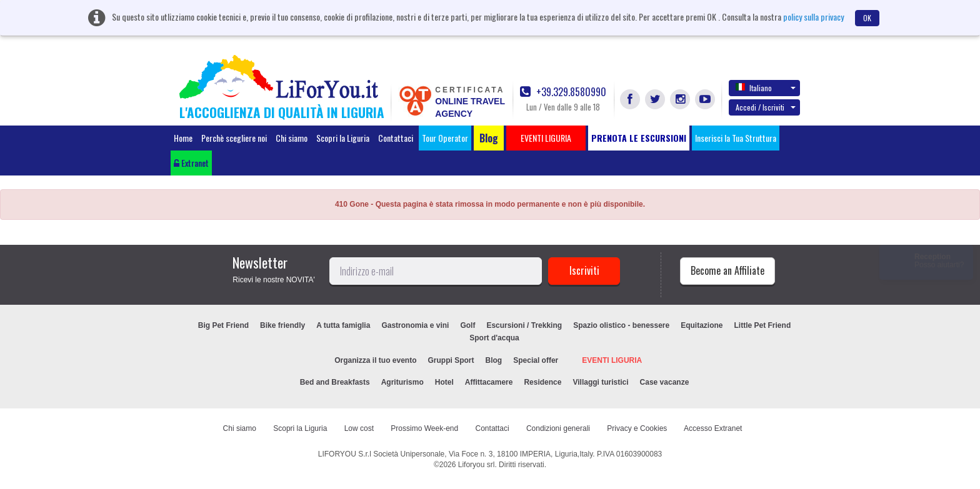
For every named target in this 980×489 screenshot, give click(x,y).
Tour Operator (445, 138)
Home (183, 138)
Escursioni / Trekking (524, 325)
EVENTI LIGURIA (612, 360)
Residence (542, 382)
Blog (494, 360)
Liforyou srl (477, 465)
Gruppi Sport (451, 360)
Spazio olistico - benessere (621, 325)
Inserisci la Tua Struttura (736, 138)
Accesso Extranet (713, 428)
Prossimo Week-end (424, 428)
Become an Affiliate (727, 270)
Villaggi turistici (600, 382)
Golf (467, 325)
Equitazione (702, 325)
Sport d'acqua (494, 338)
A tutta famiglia (343, 325)
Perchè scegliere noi (234, 138)
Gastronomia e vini (415, 325)
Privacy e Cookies (637, 428)
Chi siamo (292, 138)
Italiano (766, 87)
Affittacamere (489, 382)
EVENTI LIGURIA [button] (546, 138)
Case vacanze (665, 382)
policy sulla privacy (813, 17)
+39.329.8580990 (563, 92)
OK (867, 18)
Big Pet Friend (223, 325)
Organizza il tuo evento (375, 360)
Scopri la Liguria (343, 138)
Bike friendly (282, 325)
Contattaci (396, 138)
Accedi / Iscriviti (766, 107)
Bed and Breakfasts (335, 382)
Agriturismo (402, 382)
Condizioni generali (558, 428)
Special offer (536, 360)
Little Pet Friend (763, 325)
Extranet (191, 163)
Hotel (444, 382)
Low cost (359, 428)
